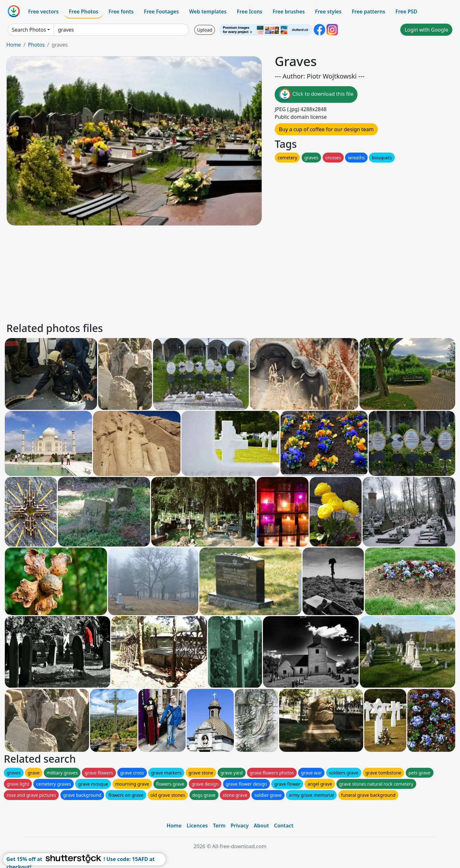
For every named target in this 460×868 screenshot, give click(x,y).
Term (219, 826)
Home (14, 45)
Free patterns (368, 11)
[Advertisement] (197, 273)
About (261, 826)
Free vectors (43, 11)
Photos (36, 45)
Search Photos (29, 30)
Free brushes (289, 11)
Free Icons (249, 11)
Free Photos (83, 11)
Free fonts (121, 11)
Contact (284, 826)
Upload (205, 30)
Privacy (240, 826)
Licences (197, 826)
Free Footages (161, 11)
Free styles (328, 11)
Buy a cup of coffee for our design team (326, 129)
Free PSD (406, 11)
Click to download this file (316, 94)
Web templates (208, 11)
